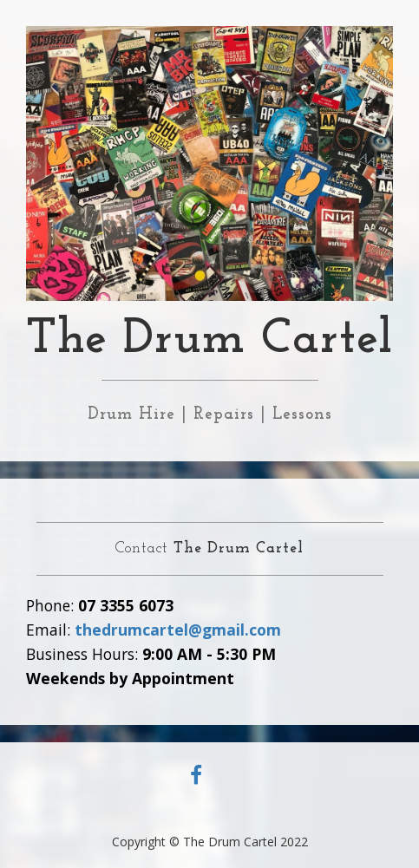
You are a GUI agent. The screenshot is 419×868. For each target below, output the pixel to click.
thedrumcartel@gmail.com (178, 630)
